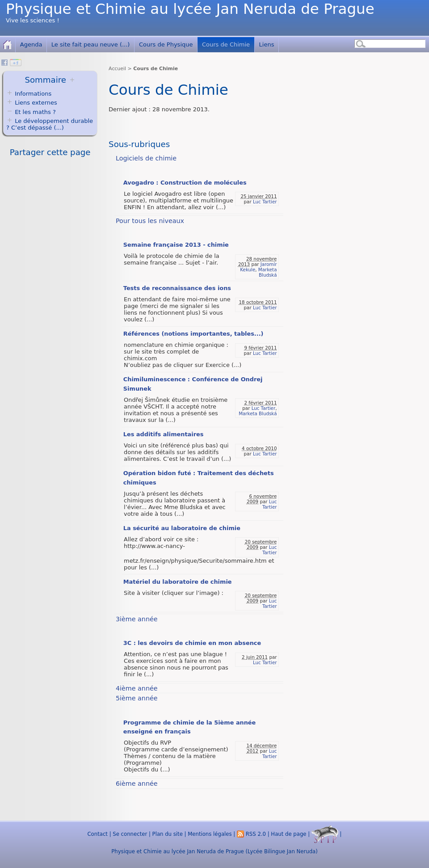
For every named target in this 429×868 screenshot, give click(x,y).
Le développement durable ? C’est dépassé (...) (50, 124)
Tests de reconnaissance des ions (177, 288)
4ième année (137, 688)
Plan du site (168, 834)
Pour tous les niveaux (150, 221)
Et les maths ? (31, 112)
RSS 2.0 (251, 834)
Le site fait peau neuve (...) (91, 44)
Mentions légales (210, 834)
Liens (267, 44)
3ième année (137, 619)
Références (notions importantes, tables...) (193, 334)
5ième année (137, 698)
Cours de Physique (166, 44)
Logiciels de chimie (146, 158)
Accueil (117, 69)
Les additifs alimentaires (164, 434)
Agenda (31, 44)
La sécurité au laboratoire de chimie (182, 528)
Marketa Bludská (268, 272)
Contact (97, 834)
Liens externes (36, 103)
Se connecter (130, 834)
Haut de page (288, 834)
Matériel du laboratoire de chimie (178, 582)
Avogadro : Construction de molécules (185, 183)
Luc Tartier (265, 202)
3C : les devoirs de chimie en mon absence (192, 643)
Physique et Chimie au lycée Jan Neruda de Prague (190, 9)
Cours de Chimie (226, 44)
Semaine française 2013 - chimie (176, 245)
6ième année (137, 784)
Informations (33, 94)
